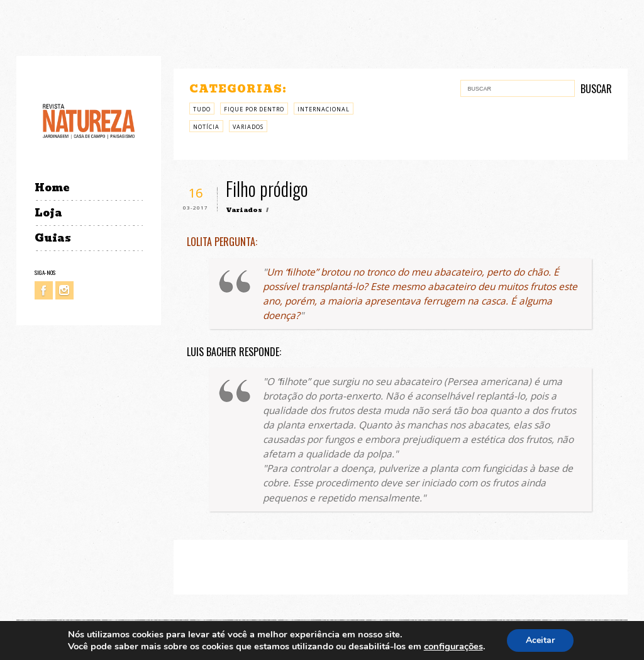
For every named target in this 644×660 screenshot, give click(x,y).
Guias (53, 238)
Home (52, 188)
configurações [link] (453, 646)
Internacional (324, 109)
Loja (48, 213)
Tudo (202, 109)
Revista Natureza (89, 120)
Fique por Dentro (254, 109)
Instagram (64, 290)
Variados (248, 127)
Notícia (206, 127)
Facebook (44, 290)
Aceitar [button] (540, 640)
